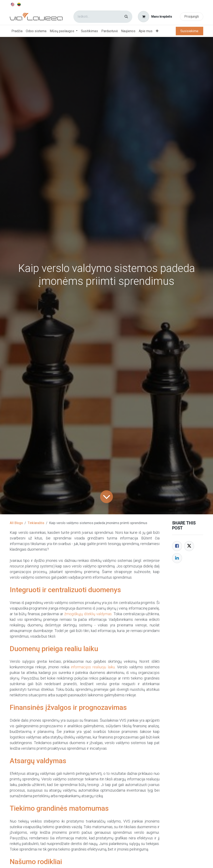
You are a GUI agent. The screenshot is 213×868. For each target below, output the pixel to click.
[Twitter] (189, 546)
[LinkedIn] (177, 558)
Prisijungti (192, 17)
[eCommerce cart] (155, 17)
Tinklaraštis (36, 523)
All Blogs (16, 523)
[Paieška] (126, 17)
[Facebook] (177, 546)
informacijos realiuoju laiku (93, 667)
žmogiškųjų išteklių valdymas (88, 614)
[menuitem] (13, 4)
